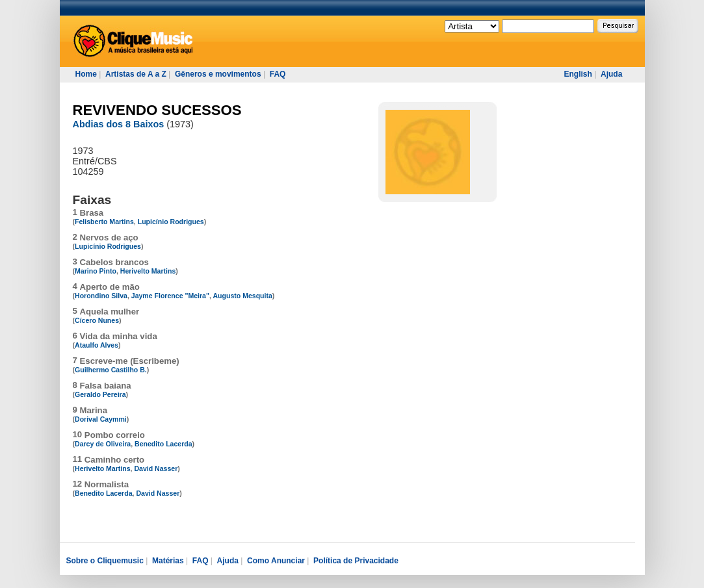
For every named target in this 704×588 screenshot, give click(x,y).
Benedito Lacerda (163, 444)
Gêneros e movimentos (218, 74)
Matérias (168, 561)
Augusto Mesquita (242, 296)
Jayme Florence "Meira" (170, 296)
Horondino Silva (101, 296)
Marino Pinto (96, 271)
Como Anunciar (276, 561)
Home (86, 74)
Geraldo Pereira (100, 394)
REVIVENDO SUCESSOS (157, 110)
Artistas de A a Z (136, 74)
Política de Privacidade (356, 561)
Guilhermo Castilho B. (111, 370)
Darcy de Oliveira (103, 444)
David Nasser (156, 468)
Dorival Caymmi (101, 419)
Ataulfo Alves (97, 345)
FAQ (278, 74)
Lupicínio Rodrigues (171, 222)
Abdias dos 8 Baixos (119, 124)
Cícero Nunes (97, 320)
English (578, 74)
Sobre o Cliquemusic (105, 561)
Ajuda (611, 74)
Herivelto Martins (148, 271)
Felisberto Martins (104, 222)
